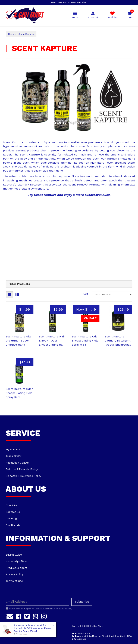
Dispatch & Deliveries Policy (23, 476)
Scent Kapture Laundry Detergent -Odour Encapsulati (118, 341)
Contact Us (13, 512)
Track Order (14, 456)
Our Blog (11, 519)
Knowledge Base (16, 561)
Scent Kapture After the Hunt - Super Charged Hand (19, 341)
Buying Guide (14, 555)
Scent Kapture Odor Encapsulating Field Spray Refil (19, 393)
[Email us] (10, 616)
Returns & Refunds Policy (22, 469)
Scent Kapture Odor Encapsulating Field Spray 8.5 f (85, 341)
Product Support (16, 568)
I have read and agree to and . (39, 609)
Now (86, 309)
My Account (13, 450)
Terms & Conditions (44, 609)
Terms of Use (14, 581)
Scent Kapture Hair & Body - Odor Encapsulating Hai (52, 341)
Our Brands (13, 525)
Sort (85, 294)
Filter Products (19, 284)
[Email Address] (37, 602)
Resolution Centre (17, 463)
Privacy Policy (15, 574)
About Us (12, 505)
